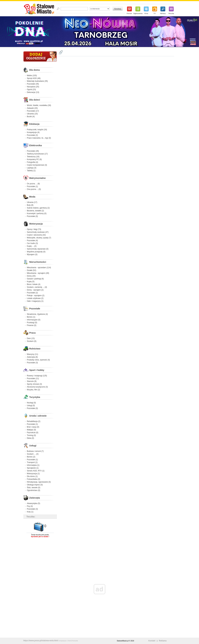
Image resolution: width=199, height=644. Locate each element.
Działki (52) (32, 270)
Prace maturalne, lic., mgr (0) (39, 138)
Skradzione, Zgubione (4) (37, 314)
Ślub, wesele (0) (34, 488)
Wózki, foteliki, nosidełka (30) (39, 105)
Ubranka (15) (32, 114)
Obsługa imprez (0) (35, 485)
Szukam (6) (32, 341)
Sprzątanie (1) (33, 468)
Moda (32, 197)
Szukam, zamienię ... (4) (37, 287)
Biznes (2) (31, 457)
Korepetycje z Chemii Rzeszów (68, 641)
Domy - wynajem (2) (35, 290)
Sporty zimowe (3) (34, 384)
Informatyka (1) (33, 465)
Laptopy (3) (32, 168)
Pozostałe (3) (32, 363)
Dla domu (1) (32, 476)
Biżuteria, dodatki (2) (35, 211)
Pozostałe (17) (33, 111)
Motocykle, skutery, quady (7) (39, 238)
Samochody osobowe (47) (38, 232)
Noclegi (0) (31, 403)
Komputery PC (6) (34, 159)
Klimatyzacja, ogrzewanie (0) (39, 482)
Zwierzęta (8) (32, 357)
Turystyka (35, 397)
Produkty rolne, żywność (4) (38, 360)
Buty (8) (30, 205)
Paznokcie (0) (33, 433)
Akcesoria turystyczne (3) (37, 387)
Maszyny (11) (32, 354)
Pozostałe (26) (33, 151)
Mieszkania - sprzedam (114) (39, 268)
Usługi (33, 446)
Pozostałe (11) (33, 378)
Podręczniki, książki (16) (37, 130)
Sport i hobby (37, 370)
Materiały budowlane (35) (37, 81)
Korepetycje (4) (33, 132)
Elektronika (36, 145)
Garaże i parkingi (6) (35, 279)
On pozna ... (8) (33, 184)
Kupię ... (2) (32, 246)
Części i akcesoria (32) (36, 235)
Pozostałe (35, 308)
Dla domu (35, 70)
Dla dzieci (35, 100)
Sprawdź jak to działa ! (40, 536)
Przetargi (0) (32, 323)
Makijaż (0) (31, 430)
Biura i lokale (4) (34, 284)
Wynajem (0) (32, 254)
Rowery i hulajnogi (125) (37, 376)
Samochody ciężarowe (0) (38, 249)
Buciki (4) (31, 117)
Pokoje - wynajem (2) (36, 296)
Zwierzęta (35, 498)
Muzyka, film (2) (34, 390)
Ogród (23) (31, 89)
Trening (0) (31, 435)
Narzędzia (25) (33, 87)
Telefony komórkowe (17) (37, 154)
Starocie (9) (32, 381)
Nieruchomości (38, 262)
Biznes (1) (31, 317)
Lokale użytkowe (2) (35, 298)
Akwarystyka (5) (34, 503)
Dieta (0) (30, 438)
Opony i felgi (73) (34, 229)
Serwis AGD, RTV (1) (36, 471)
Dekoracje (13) (33, 92)
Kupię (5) (31, 282)
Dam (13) (31, 338)
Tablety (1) (31, 171)
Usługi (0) (31, 406)
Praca (32, 333)
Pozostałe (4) (32, 241)
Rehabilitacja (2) (34, 421)
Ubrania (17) (32, 202)
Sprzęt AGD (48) (34, 78)
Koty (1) (30, 512)
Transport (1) (32, 462)
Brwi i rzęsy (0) (33, 427)
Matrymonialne (37, 178)
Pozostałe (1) (32, 186)
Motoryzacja (36, 224)
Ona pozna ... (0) (34, 189)
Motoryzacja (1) (33, 474)
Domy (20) (31, 276)
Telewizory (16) (33, 157)
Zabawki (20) (32, 108)
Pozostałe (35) (33, 84)
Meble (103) (32, 76)
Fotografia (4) (32, 162)
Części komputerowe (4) (37, 165)
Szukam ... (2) (33, 454)
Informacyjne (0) (34, 320)
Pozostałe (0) (32, 216)
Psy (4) (30, 506)
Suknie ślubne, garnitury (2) (38, 208)
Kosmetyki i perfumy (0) (37, 213)
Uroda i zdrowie (38, 416)
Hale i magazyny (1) (35, 301)
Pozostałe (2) (32, 135)
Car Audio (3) (32, 243)
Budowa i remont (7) (35, 451)
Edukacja (34, 124)
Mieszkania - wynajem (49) (38, 273)
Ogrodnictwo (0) (34, 490)
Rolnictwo (35, 349)
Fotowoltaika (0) (34, 479)
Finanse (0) (32, 325)
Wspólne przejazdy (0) (36, 252)
